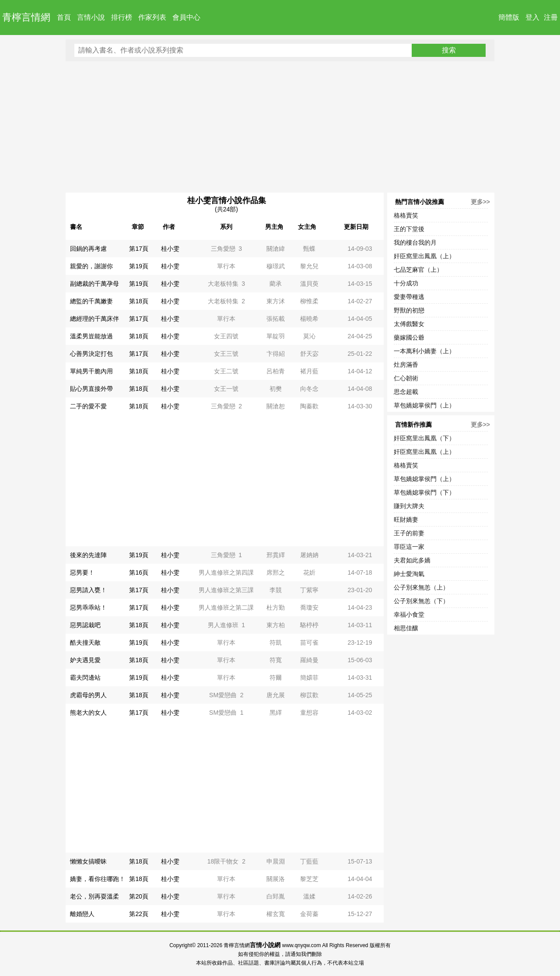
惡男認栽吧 (85, 625)
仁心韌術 (406, 378)
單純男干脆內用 (91, 371)
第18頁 (139, 301)
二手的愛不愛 (88, 406)
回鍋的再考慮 (88, 249)
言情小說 (91, 17)
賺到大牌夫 (409, 506)
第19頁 (139, 266)
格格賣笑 (406, 215)
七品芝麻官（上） (418, 270)
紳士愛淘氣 (409, 574)
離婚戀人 (82, 914)
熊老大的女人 (88, 713)
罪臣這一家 (409, 547)
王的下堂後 (409, 229)
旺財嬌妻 (406, 520)
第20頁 (139, 896)
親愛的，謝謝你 (91, 266)
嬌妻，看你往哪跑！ (98, 879)
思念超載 (406, 392)
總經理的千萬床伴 (94, 319)
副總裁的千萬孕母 (94, 284)
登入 (532, 17)
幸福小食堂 (409, 614)
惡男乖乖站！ (88, 607)
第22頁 (139, 914)
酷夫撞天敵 (85, 642)
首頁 (64, 17)
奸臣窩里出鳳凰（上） (424, 256)
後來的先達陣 (88, 555)
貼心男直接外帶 (91, 389)
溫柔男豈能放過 (91, 336)
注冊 (551, 17)
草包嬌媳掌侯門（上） (424, 405)
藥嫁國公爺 (409, 337)
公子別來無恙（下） (421, 601)
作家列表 (152, 17)
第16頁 (139, 572)
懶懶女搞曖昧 (88, 861)
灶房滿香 (406, 365)
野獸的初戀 (409, 310)
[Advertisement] (280, 127)
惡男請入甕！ (88, 590)
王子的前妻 (409, 533)
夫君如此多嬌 (412, 560)
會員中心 (186, 17)
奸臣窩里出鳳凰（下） (424, 438)
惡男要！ (82, 572)
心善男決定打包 (91, 354)
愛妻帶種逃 (409, 297)
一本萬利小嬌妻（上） (424, 351)
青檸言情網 (26, 17)
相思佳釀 (406, 628)
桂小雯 (170, 249)
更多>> (480, 202)
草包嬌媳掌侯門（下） (424, 492)
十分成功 (406, 283)
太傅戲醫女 (409, 324)
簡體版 (509, 17)
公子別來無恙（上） (421, 587)
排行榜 (122, 17)
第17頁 (139, 249)
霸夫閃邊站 (85, 678)
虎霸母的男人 (88, 695)
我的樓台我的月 (415, 242)
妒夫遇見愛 (85, 660)
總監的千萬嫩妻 (91, 301)
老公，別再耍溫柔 (94, 896)
